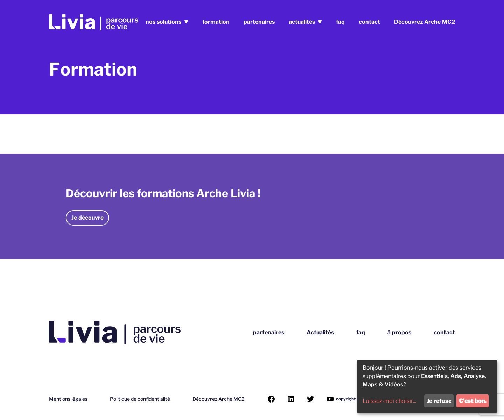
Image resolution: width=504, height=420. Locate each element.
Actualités (320, 332)
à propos (399, 332)
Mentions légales (68, 399)
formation (216, 22)
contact (369, 22)
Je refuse (439, 401)
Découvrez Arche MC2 (425, 22)
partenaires (259, 22)
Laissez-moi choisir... (389, 401)
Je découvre (87, 218)
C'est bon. (473, 401)
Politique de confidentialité (140, 399)
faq (340, 22)
